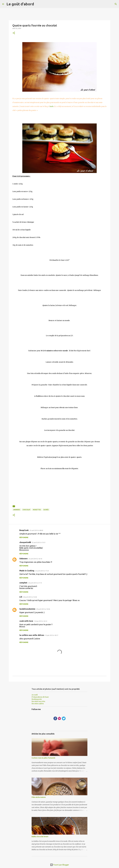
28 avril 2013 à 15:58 (30, 597)
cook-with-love (26, 621)
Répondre (24, 537)
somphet (23, 583)
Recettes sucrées (38, 701)
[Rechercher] (116, 4)
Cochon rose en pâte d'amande (43, 758)
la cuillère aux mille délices (32, 635)
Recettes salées (38, 704)
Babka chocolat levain (40, 837)
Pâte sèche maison (39, 797)
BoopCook (24, 530)
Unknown (23, 559)
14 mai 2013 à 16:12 (41, 621)
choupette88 (25, 542)
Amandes (17, 510)
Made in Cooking (27, 571)
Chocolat (26, 510)
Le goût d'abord (20, 4)
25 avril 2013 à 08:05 (36, 530)
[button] (14, 33)
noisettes (37, 510)
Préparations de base (40, 697)
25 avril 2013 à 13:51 (39, 542)
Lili (21, 597)
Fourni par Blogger (59, 865)
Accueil (35, 695)
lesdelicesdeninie (27, 609)
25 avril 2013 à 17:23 (42, 571)
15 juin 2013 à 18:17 (52, 635)
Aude (52, 106)
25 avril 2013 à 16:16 (35, 559)
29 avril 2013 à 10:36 (43, 609)
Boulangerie (37, 699)
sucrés (46, 510)
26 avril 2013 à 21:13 (35, 583)
